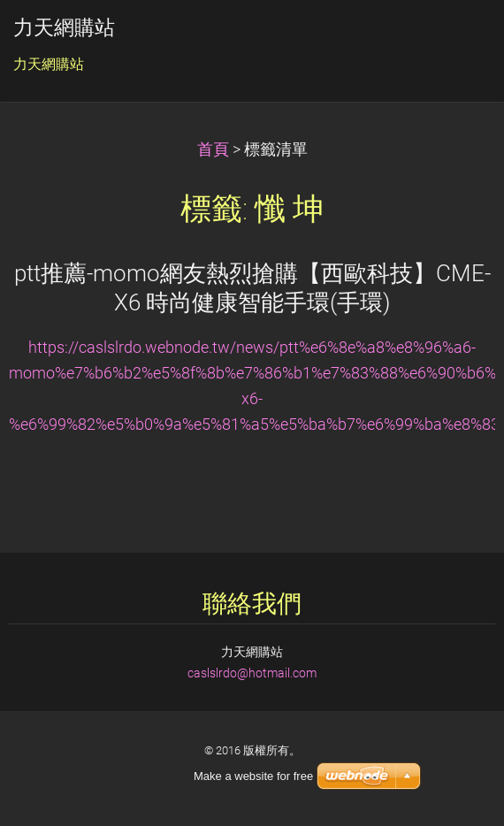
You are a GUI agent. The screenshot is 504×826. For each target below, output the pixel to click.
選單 (455, 40)
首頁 (213, 149)
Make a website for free (253, 776)
